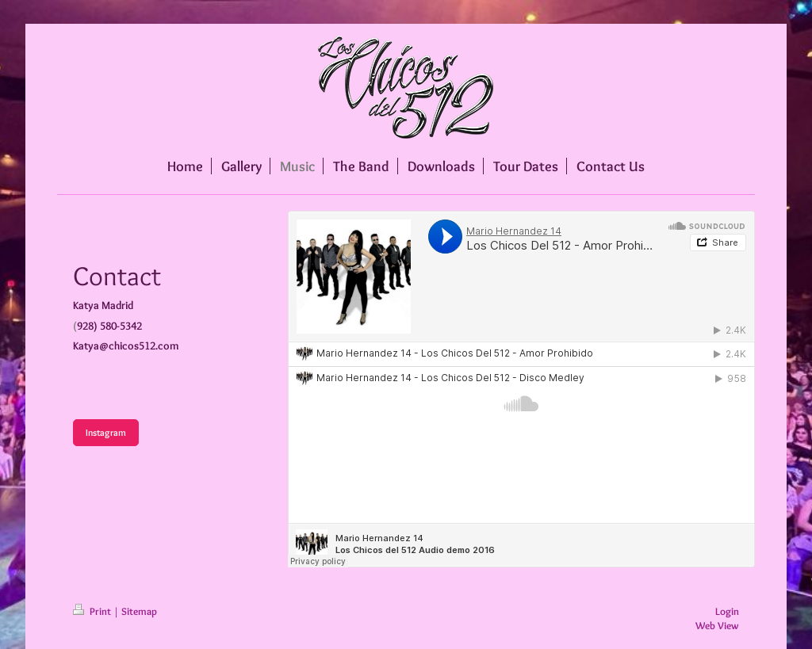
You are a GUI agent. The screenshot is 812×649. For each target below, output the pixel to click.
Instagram (106, 432)
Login (727, 611)
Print (93, 611)
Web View (717, 625)
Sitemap (139, 611)
